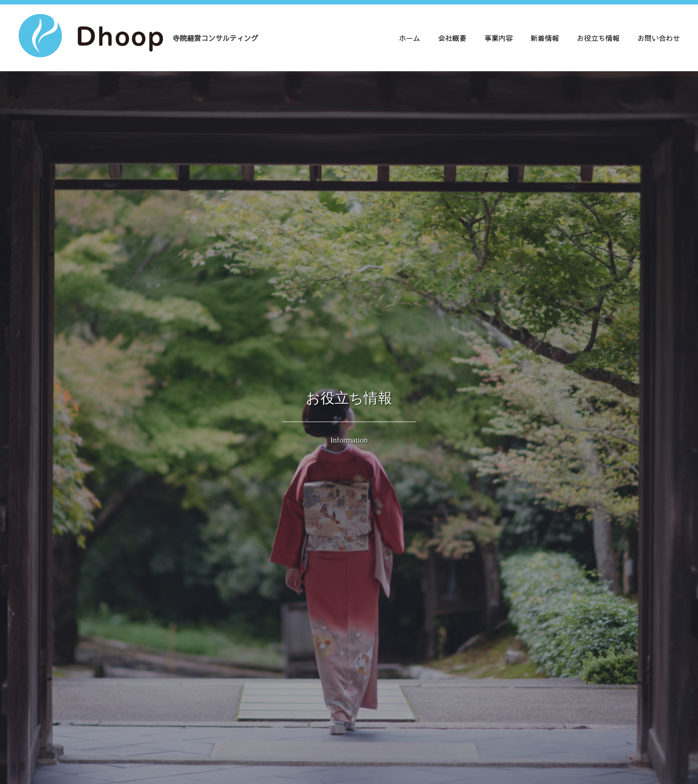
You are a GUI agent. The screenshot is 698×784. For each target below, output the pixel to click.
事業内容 (499, 38)
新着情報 (545, 38)
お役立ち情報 (598, 38)
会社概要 (452, 38)
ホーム (410, 38)
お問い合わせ (659, 38)
